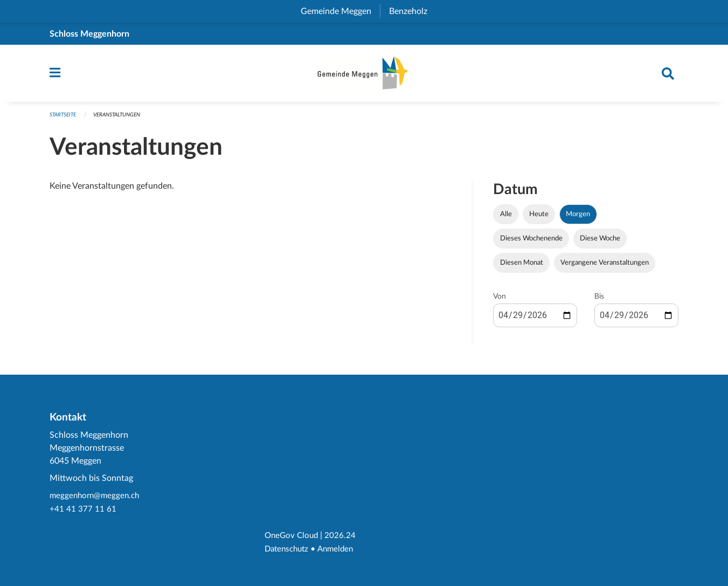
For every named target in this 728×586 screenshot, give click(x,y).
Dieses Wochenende (531, 244)
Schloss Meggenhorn (89, 34)
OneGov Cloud (293, 536)
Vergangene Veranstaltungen (605, 268)
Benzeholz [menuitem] (412, 11)
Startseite (65, 120)
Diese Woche (600, 244)
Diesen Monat (522, 268)
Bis (599, 302)
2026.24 (343, 536)
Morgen (578, 219)
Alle (506, 219)
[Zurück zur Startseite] (364, 76)
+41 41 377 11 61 (83, 511)
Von (500, 302)
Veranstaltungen (124, 120)
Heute (539, 219)
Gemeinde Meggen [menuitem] (340, 11)
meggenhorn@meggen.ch (97, 498)
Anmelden (340, 549)
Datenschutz (289, 549)
